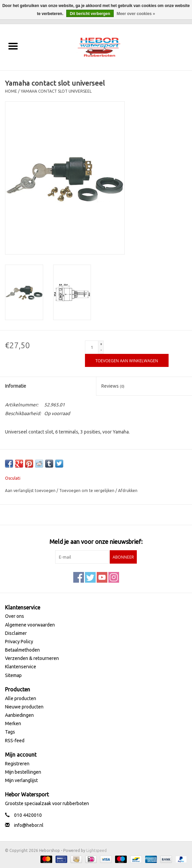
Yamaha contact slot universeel (56, 91)
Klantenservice (21, 667)
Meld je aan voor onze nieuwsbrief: (96, 542)
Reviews (113, 386)
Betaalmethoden (22, 650)
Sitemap (13, 675)
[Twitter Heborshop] (90, 577)
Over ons (15, 616)
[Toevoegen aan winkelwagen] (127, 360)
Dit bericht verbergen (90, 14)
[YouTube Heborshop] (102, 577)
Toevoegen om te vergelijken (87, 491)
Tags (10, 732)
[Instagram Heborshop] (114, 577)
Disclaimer (16, 633)
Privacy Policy (19, 642)
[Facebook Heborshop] (79, 577)
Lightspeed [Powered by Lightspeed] (97, 850)
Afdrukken (128, 491)
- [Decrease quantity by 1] (101, 350)
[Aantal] (92, 347)
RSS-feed (15, 741)
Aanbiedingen (19, 715)
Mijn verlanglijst (21, 780)
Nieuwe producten (24, 707)
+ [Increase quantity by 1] (101, 344)
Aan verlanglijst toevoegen (31, 491)
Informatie (16, 386)
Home (11, 91)
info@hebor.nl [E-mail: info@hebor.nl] (29, 825)
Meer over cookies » (136, 14)
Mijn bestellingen (23, 772)
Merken (13, 724)
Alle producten (21, 698)
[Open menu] (13, 46)
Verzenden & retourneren (32, 658)
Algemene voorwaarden (30, 625)
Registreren (17, 764)
